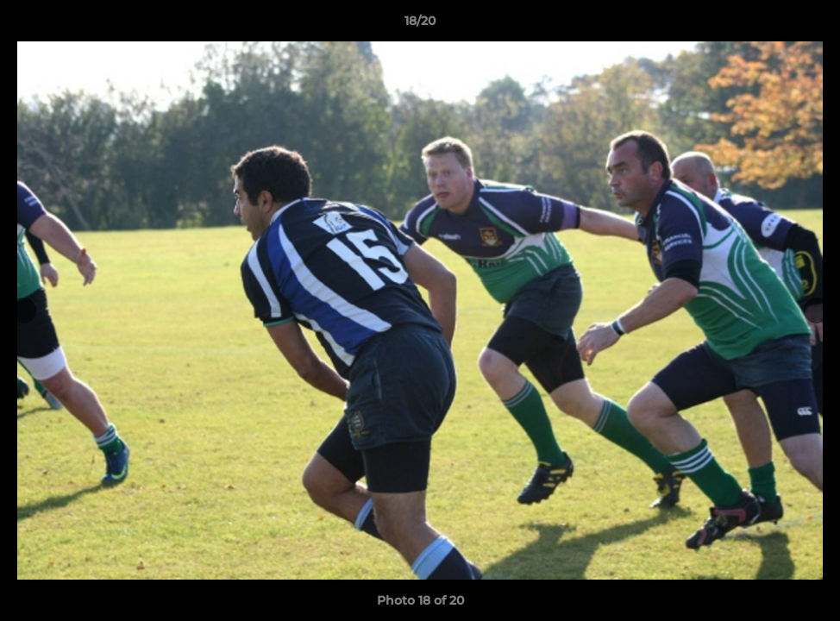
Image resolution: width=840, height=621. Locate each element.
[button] (809, 25)
